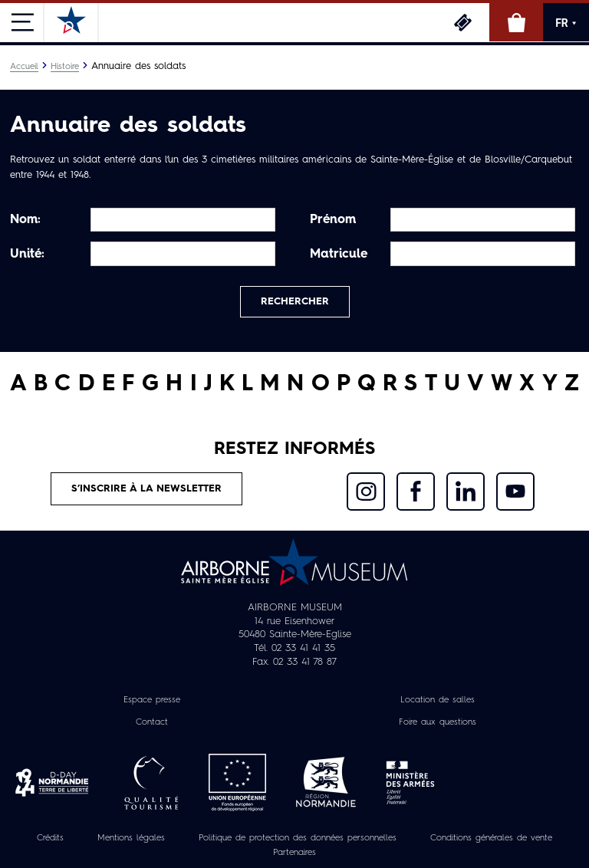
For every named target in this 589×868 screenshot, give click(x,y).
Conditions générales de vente (491, 838)
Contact (152, 722)
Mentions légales (131, 838)
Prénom (333, 220)
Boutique (516, 22)
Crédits (50, 838)
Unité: (27, 255)
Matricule (339, 255)
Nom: (25, 220)
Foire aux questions (438, 722)
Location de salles (438, 700)
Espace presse (152, 700)
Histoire (65, 67)
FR (566, 23)
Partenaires (294, 853)
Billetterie (462, 22)
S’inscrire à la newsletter (146, 489)
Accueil (24, 67)
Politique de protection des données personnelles (298, 838)
